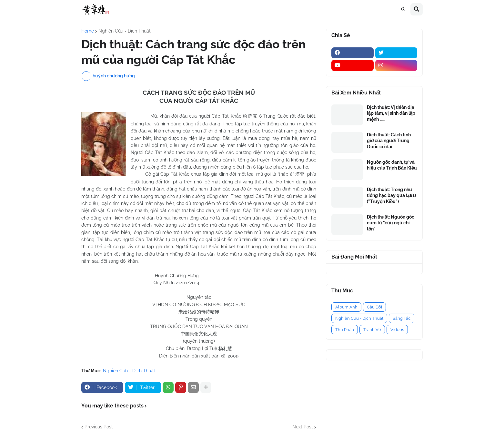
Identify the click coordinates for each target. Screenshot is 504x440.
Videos (397, 330)
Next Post (303, 427)
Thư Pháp (345, 330)
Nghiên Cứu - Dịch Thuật (125, 31)
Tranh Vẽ (372, 330)
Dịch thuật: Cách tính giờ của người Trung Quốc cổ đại (389, 141)
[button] (403, 9)
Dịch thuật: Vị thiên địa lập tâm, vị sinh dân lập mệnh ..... (391, 113)
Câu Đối (374, 307)
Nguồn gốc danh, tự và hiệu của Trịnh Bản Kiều (392, 165)
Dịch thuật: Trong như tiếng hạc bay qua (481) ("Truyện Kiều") (391, 195)
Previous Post (99, 427)
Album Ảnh (346, 307)
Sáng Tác (402, 318)
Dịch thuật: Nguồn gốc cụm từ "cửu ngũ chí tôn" (391, 223)
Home (88, 31)
